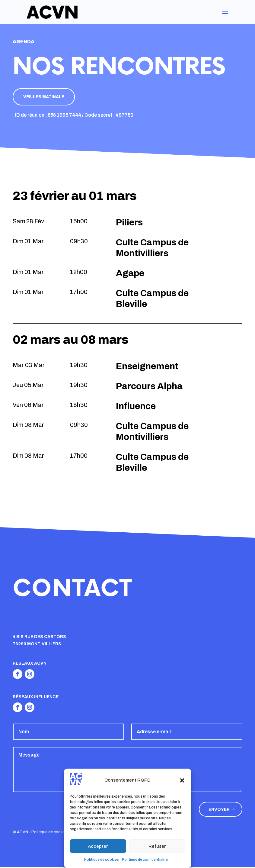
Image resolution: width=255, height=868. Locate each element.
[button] (182, 780)
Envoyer (219, 810)
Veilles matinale (46, 97)
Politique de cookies (102, 860)
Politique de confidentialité (145, 860)
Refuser (157, 846)
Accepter (98, 846)
